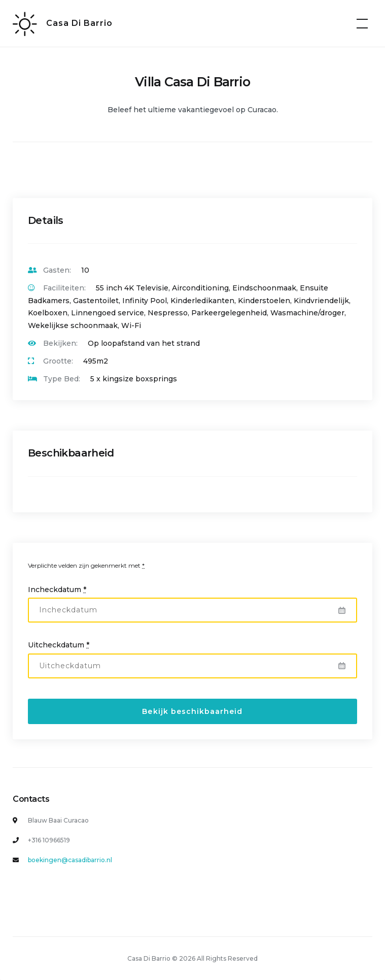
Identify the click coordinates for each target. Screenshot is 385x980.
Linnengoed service (108, 313)
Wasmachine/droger (307, 313)
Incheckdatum (57, 590)
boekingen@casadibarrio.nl (70, 860)
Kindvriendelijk (321, 301)
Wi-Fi (131, 325)
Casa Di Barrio (79, 23)
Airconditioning (200, 288)
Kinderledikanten (202, 301)
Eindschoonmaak (264, 288)
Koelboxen (48, 313)
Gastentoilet (96, 301)
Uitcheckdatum (59, 645)
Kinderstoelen (264, 301)
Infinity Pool (145, 301)
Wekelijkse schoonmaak (73, 325)
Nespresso (168, 313)
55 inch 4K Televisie (132, 288)
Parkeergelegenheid (229, 313)
